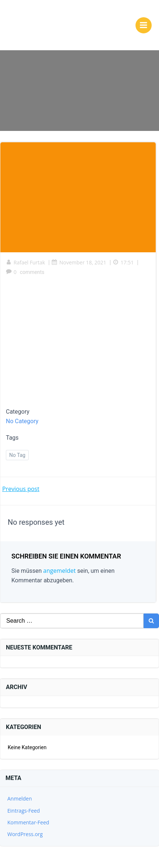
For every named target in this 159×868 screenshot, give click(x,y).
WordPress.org (25, 834)
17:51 (123, 262)
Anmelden (20, 799)
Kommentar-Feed (28, 822)
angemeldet (60, 571)
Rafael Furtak (26, 262)
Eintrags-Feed (24, 811)
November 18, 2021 (79, 262)
